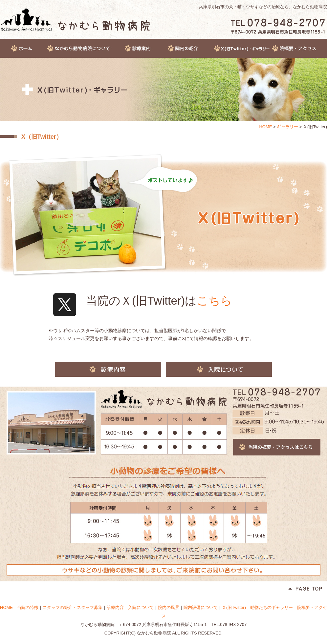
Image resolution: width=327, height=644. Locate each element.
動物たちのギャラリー (272, 607)
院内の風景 (169, 607)
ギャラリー (242, 48)
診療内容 (108, 370)
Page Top (305, 589)
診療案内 (145, 48)
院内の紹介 (190, 48)
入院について (219, 370)
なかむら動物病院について (85, 48)
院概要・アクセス (299, 48)
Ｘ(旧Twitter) (234, 607)
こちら (214, 301)
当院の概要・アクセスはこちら (277, 447)
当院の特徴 (28, 607)
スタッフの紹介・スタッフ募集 (73, 607)
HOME (23, 48)
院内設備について (201, 607)
